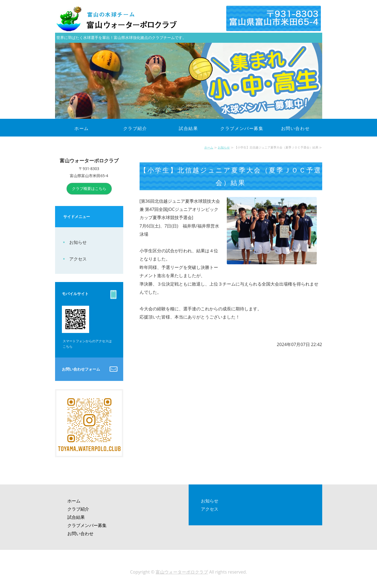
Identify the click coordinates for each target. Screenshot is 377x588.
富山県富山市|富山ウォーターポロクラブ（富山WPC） (123, 19)
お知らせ (224, 147)
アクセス (78, 259)
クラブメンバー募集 (242, 128)
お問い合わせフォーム (81, 369)
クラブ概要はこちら (89, 188)
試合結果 (188, 128)
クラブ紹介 (135, 128)
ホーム (82, 128)
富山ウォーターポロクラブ (182, 572)
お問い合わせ (295, 128)
